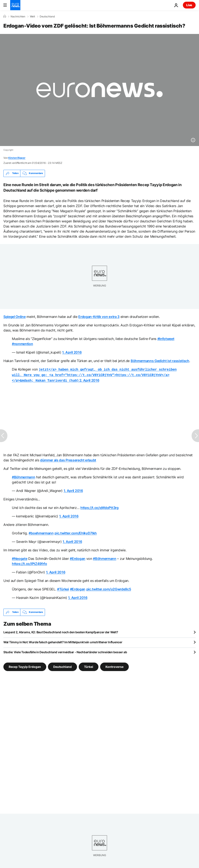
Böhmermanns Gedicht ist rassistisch (160, 361)
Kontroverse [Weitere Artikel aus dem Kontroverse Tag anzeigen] (114, 665)
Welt (32, 17)
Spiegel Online (15, 317)
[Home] (5, 16)
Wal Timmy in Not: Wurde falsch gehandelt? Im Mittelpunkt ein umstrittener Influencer (63, 641)
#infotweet (166, 339)
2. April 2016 (89, 379)
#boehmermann (41, 532)
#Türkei (63, 588)
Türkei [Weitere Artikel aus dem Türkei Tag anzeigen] (89, 665)
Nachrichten (18, 17)
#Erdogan (77, 557)
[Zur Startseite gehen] (15, 5)
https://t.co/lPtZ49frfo (29, 562)
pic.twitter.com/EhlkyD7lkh (76, 532)
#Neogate (20, 557)
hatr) (94, 374)
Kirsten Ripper (17, 158)
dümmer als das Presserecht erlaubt (68, 459)
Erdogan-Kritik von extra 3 (99, 317)
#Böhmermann (23, 476)
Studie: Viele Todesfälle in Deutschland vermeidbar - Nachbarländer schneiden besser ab (65, 651)
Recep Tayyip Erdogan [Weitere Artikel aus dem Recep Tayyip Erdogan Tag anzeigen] (25, 665)
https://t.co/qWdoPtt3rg (99, 506)
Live (189, 5)
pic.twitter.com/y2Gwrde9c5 (109, 588)
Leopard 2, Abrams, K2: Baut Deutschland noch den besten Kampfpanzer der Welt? (61, 631)
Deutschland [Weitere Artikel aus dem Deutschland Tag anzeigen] (62, 665)
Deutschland (47, 17)
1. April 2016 (72, 352)
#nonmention (22, 344)
